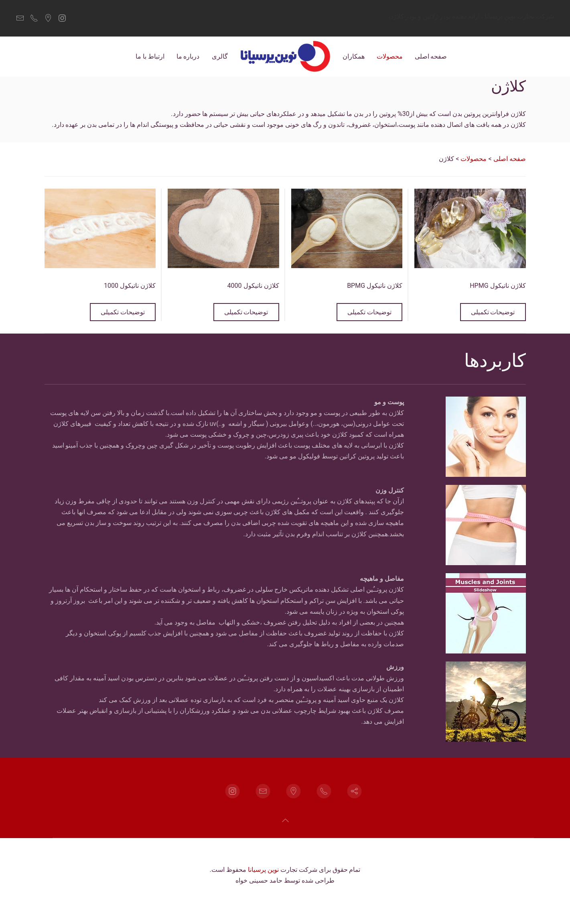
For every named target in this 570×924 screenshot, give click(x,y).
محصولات (390, 56)
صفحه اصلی (431, 56)
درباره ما (188, 56)
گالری (220, 56)
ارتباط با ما (150, 56)
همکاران (354, 56)
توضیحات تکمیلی (493, 312)
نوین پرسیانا (263, 870)
